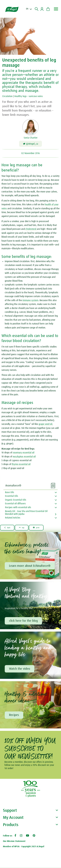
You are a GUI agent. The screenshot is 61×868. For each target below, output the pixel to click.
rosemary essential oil (24, 453)
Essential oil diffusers (15, 504)
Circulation (7, 96)
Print (38, 528)
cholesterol (31, 229)
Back (7, 528)
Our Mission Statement (14, 841)
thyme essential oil (21, 465)
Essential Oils (12, 496)
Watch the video (20, 669)
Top (23, 528)
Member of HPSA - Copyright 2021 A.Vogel (24, 847)
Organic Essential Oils (16, 500)
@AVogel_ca (31, 144)
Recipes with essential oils (18, 508)
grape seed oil (45, 424)
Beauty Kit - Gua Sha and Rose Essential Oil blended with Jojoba (26, 513)
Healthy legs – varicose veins (29, 96)
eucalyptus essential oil (24, 457)
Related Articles (13, 518)
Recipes (14, 715)
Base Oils (10, 492)
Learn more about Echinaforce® (30, 566)
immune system (30, 301)
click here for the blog (24, 621)
